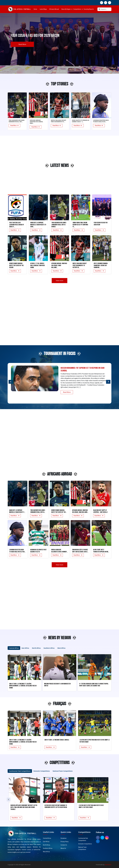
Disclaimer (64, 838)
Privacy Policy (65, 842)
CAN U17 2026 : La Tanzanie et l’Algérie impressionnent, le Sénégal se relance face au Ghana (23, 742)
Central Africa (47, 838)
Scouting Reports (89, 9)
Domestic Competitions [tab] (42, 771)
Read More (22, 44)
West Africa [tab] (61, 648)
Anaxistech (108, 865)
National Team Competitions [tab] (63, 771)
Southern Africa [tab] (49, 648)
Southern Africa (48, 848)
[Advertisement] (15, 166)
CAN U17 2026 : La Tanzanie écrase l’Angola (57, 740)
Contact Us (64, 845)
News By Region (66, 9)
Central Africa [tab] (14, 648)
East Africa (46, 842)
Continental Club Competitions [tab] (20, 771)
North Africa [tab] (36, 648)
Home (35, 9)
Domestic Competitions (85, 844)
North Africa (46, 845)
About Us (63, 848)
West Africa (46, 852)
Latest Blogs (43, 9)
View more (59, 281)
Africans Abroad (54, 9)
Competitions (77, 9)
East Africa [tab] (25, 648)
